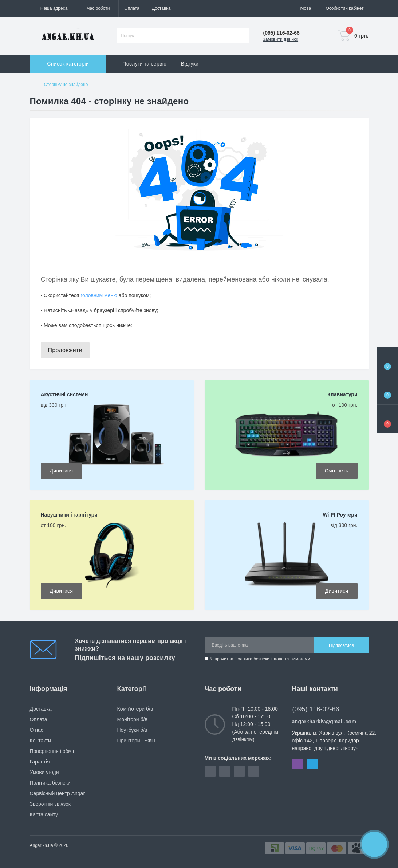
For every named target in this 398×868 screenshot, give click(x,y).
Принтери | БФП (136, 741)
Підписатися (341, 645)
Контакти (40, 741)
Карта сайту (44, 814)
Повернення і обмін (53, 751)
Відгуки (190, 64)
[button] (97, 8)
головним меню (99, 295)
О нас (37, 730)
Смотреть (337, 471)
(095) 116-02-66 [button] (318, 709)
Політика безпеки (252, 659)
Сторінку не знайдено (66, 85)
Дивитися (62, 471)
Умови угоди (44, 772)
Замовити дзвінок (281, 39)
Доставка (161, 8)
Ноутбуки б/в (132, 730)
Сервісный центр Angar (58, 793)
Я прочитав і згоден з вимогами (260, 659)
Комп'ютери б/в (135, 709)
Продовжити (65, 350)
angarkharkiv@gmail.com (324, 722)
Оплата (132, 8)
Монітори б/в (132, 719)
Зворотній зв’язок (50, 804)
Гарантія (40, 762)
